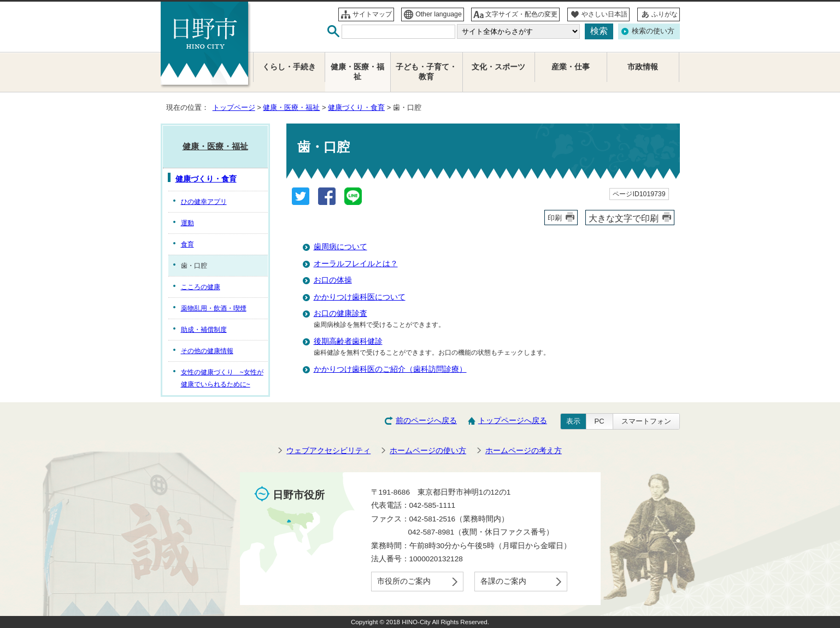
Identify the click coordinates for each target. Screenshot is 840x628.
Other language (439, 14)
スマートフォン (646, 421)
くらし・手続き (289, 67)
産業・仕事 (571, 67)
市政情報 (643, 67)
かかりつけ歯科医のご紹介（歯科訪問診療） (390, 369)
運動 (187, 223)
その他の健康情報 (207, 351)
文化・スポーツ (498, 67)
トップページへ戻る (513, 421)
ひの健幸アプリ (204, 202)
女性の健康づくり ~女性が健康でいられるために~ (222, 378)
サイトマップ (372, 14)
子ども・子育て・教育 (426, 72)
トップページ (234, 107)
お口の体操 (333, 280)
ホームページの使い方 (428, 451)
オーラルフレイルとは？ (356, 264)
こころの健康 (201, 287)
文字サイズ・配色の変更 (521, 14)
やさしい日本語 (604, 14)
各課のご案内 (503, 581)
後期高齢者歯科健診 (348, 341)
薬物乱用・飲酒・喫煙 (214, 308)
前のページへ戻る (426, 421)
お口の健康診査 (340, 313)
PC (600, 421)
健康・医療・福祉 (291, 107)
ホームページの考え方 (524, 451)
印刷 (555, 218)
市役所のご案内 (404, 581)
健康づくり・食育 (356, 107)
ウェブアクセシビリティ (328, 451)
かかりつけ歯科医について (360, 297)
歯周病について (340, 247)
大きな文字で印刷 (624, 218)
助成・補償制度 (204, 330)
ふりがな (665, 14)
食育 (187, 244)
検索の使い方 (653, 31)
